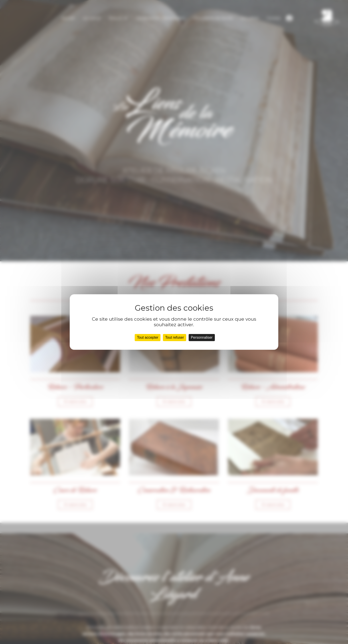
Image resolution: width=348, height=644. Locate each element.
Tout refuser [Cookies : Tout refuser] (174, 337)
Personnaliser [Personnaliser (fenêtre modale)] (202, 337)
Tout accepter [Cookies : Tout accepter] (148, 337)
